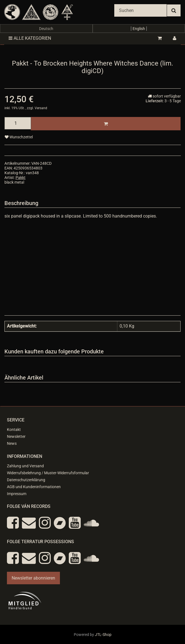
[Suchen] (140, 10)
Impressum (17, 494)
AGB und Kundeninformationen (34, 487)
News (12, 443)
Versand (41, 108)
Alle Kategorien (30, 38)
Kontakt (14, 430)
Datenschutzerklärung (26, 480)
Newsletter (16, 436)
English (139, 29)
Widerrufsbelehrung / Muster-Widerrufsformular (48, 473)
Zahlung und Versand (25, 466)
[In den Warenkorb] (106, 124)
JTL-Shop (103, 635)
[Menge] (18, 123)
